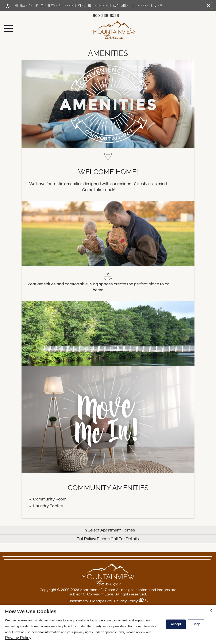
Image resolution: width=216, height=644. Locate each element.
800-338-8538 (106, 16)
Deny (196, 624)
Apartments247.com (98, 590)
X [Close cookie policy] (211, 610)
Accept (176, 624)
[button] (209, 5)
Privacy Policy (126, 601)
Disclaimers (78, 601)
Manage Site (101, 601)
